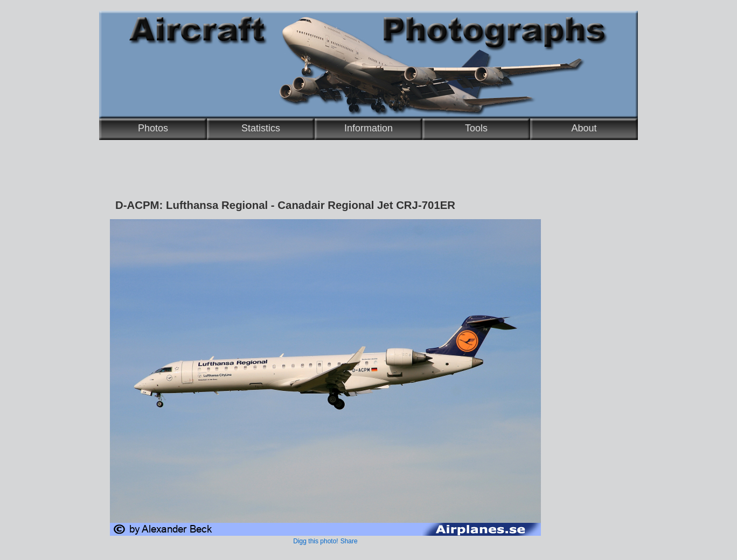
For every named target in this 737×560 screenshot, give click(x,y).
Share (349, 541)
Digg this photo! (315, 541)
